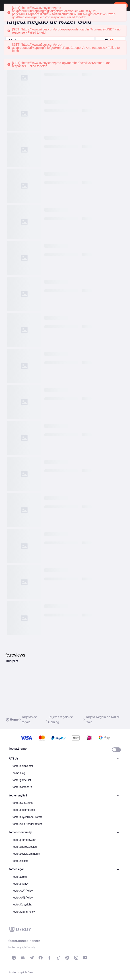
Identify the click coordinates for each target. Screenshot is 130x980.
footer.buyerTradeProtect (27, 817)
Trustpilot (12, 661)
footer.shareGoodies (25, 847)
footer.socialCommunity (27, 854)
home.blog (19, 773)
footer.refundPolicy (24, 912)
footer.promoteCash (24, 840)
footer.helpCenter (23, 766)
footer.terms (20, 877)
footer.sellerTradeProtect (27, 824)
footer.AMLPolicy (23, 898)
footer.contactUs (22, 787)
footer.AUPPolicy (23, 891)
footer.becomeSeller (25, 810)
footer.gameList (22, 780)
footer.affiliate (21, 861)
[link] (12, 719)
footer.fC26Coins (23, 803)
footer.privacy (21, 884)
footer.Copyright (22, 905)
